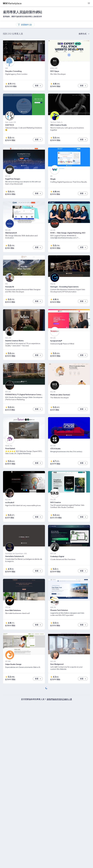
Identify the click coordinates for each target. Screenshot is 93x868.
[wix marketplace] (12, 3)
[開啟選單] (89, 3)
